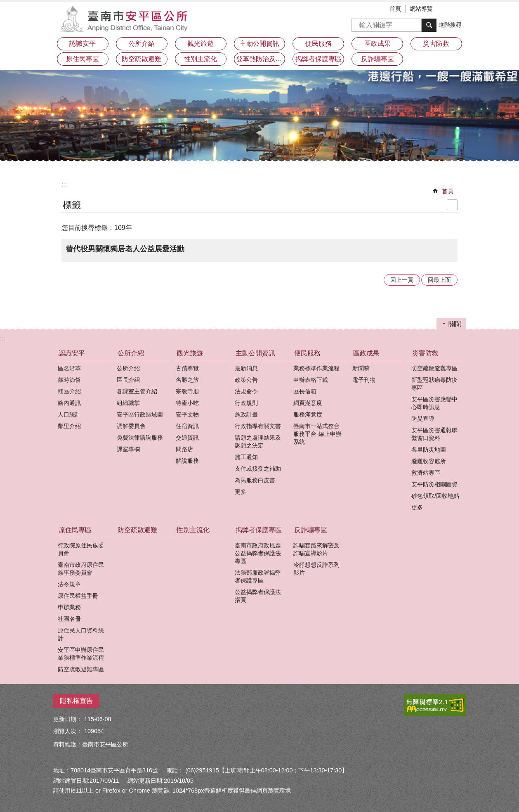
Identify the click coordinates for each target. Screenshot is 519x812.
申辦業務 (69, 607)
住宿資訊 (187, 426)
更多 (241, 492)
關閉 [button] (455, 324)
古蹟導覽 (187, 368)
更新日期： (68, 719)
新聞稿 (361, 368)
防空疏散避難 (142, 59)
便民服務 (307, 353)
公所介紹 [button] (142, 44)
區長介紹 (128, 380)
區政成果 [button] (377, 44)
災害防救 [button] (436, 44)
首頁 (395, 9)
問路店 (184, 449)
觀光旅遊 (190, 353)
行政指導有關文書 (258, 426)
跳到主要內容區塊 (4, 4)
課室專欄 (128, 449)
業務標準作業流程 (316, 368)
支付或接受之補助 (258, 469)
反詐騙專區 (311, 530)
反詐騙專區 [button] (377, 59)
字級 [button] (447, 9)
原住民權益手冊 (78, 596)
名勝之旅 (187, 380)
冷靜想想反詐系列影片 (316, 569)
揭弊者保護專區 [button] (318, 59)
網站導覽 (421, 9)
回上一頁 (402, 280)
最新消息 (246, 368)
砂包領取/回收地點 (435, 496)
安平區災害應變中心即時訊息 (434, 403)
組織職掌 (128, 403)
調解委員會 (131, 426)
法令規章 (69, 584)
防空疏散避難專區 (434, 368)
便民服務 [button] (318, 44)
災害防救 (425, 353)
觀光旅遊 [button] (201, 44)
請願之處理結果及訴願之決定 (258, 442)
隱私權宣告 (76, 701)
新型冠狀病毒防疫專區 (434, 384)
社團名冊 (69, 619)
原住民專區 (75, 530)
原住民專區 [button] (83, 59)
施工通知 (246, 457)
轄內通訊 (69, 403)
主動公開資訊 (255, 353)
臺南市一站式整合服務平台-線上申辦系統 (317, 434)
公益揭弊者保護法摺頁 (258, 596)
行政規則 (246, 403)
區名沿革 (69, 368)
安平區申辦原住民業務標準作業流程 (81, 654)
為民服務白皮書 (255, 480)
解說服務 (187, 461)
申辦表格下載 (311, 380)
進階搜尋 (450, 25)
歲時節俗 (69, 380)
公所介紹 (131, 353)
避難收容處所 (429, 461)
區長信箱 (305, 391)
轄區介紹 (69, 391)
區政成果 (366, 353)
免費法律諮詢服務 (140, 438)
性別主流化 (201, 59)
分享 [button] (460, 9)
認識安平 (72, 353)
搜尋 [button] (429, 25)
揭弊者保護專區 (259, 530)
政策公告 (246, 380)
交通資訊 (187, 438)
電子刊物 (364, 380)
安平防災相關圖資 (434, 484)
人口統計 (69, 414)
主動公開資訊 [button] (259, 44)
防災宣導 (423, 419)
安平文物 (187, 414)
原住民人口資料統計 (81, 634)
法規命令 (246, 391)
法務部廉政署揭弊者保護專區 (258, 576)
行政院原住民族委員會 (81, 549)
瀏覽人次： (68, 731)
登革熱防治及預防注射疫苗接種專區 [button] (261, 59)
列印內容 (452, 205)
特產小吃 (187, 403)
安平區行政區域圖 (140, 414)
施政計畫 (246, 414)
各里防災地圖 (429, 450)
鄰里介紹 (69, 426)
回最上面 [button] (439, 280)
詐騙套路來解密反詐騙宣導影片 (316, 549)
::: (64, 185)
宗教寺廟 (187, 391)
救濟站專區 (426, 473)
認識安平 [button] (83, 44)
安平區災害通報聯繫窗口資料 (434, 434)
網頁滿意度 (308, 403)
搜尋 (358, 22)
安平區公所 (125, 19)
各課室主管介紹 (137, 391)
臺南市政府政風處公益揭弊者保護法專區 (258, 553)
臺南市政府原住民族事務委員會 (81, 569)
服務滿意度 (308, 414)
